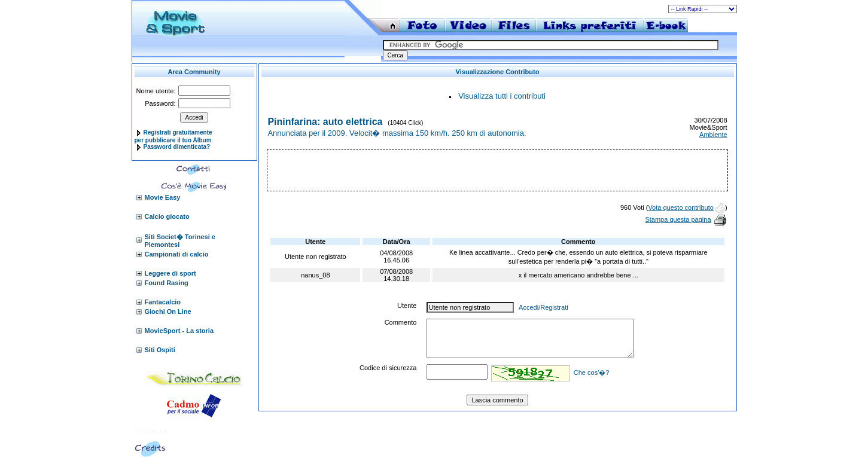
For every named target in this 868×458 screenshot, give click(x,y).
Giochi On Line (168, 312)
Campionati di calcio (177, 254)
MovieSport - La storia (179, 331)
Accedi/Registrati (543, 307)
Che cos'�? (592, 372)
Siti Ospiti (160, 350)
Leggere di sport (170, 273)
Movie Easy (163, 197)
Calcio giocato (167, 216)
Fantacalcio (163, 302)
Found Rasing (167, 283)
